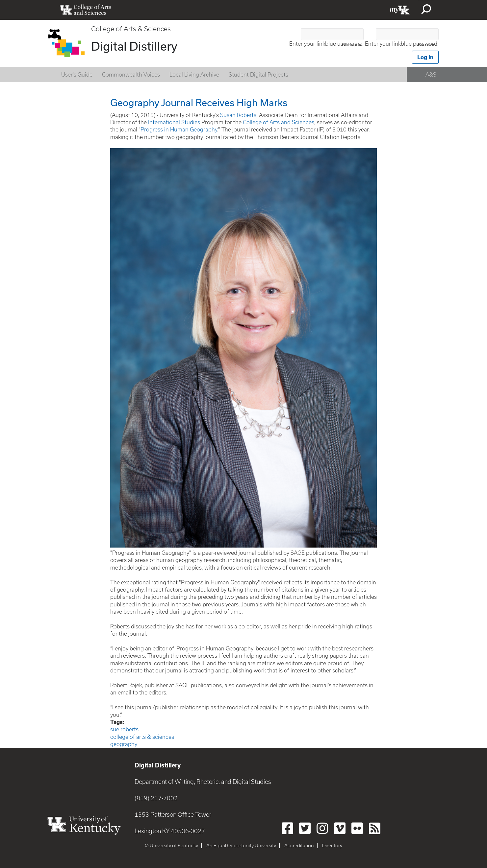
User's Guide (77, 75)
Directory (332, 846)
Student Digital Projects (258, 75)
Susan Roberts (238, 115)
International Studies (174, 122)
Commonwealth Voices (131, 75)
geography (124, 744)
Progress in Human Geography (179, 129)
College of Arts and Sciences (279, 122)
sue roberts (124, 729)
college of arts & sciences (142, 737)
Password (428, 45)
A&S (431, 75)
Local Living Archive (194, 75)
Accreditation (299, 846)
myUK (400, 10)
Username (352, 45)
